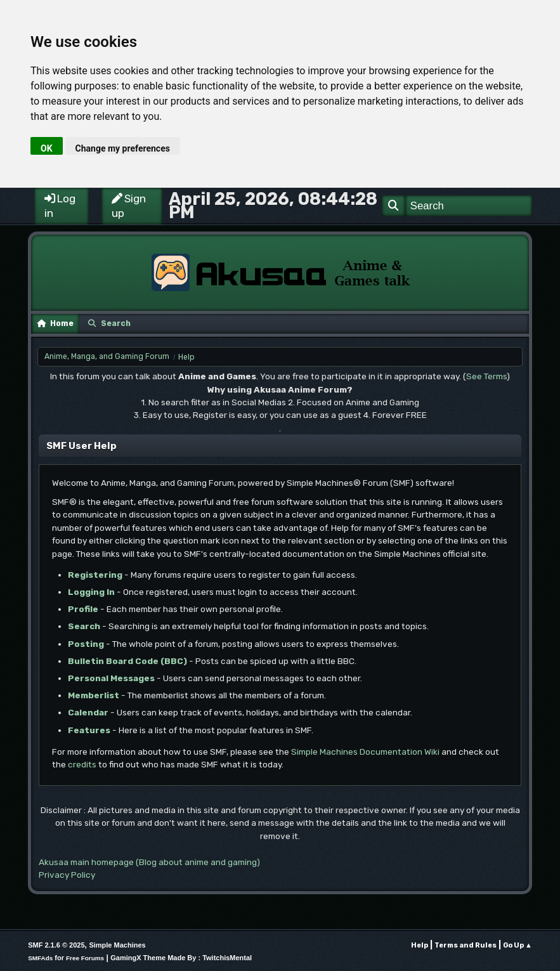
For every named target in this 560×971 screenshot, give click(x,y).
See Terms (486, 376)
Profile (83, 609)
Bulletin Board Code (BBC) (127, 661)
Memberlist (94, 695)
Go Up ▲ (518, 945)
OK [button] (47, 148)
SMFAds (40, 958)
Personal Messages (111, 678)
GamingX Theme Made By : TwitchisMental (181, 958)
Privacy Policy (67, 875)
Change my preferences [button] (123, 148)
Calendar (88, 712)
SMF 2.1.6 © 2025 (56, 945)
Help (420, 945)
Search (84, 626)
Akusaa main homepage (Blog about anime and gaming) (149, 862)
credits (82, 764)
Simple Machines (117, 945)
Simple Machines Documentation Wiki (365, 752)
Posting (86, 644)
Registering (95, 575)
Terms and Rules (466, 945)
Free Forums (85, 958)
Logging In (91, 592)
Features (89, 730)
